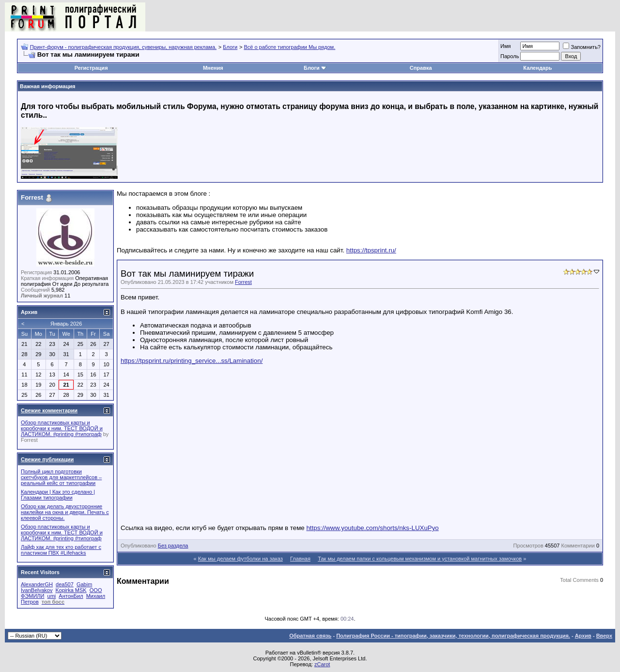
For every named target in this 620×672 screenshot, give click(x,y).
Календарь (537, 68)
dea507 (65, 584)
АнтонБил (71, 596)
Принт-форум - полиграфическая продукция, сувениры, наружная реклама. (123, 47)
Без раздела (173, 546)
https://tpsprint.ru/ (371, 250)
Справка (421, 68)
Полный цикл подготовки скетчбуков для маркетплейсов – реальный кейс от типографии (61, 477)
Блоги (230, 47)
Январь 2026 (66, 324)
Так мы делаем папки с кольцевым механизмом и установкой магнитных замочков (420, 559)
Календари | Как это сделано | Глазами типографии (58, 495)
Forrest (243, 282)
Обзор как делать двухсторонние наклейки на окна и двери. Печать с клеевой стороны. (65, 512)
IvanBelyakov (37, 590)
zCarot (322, 664)
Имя (505, 46)
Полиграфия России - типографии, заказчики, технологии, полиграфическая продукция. (453, 636)
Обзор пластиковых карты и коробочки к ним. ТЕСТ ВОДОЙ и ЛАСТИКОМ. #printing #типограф (62, 428)
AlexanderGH (37, 584)
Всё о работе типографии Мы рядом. (289, 47)
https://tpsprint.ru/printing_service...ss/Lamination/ (192, 361)
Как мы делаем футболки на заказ (240, 559)
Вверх (604, 636)
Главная (300, 559)
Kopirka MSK (71, 590)
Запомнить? (582, 47)
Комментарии (578, 546)
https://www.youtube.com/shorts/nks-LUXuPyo (372, 528)
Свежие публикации (47, 459)
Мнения (213, 68)
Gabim (84, 584)
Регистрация (91, 68)
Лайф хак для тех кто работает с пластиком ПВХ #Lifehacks (61, 550)
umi (52, 596)
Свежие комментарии (49, 410)
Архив (583, 636)
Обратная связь (310, 636)
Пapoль (510, 56)
